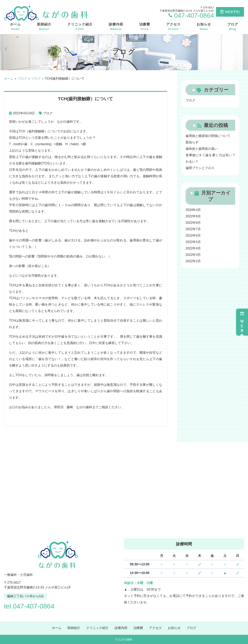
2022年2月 (193, 261)
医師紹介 (44, 27)
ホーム (15, 27)
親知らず (192, 142)
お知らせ (204, 27)
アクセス (173, 27)
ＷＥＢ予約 (242, 322)
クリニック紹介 (80, 27)
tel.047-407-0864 (30, 606)
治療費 (145, 27)
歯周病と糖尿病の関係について (208, 136)
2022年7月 (193, 229)
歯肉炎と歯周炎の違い (202, 149)
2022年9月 (193, 216)
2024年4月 (193, 210)
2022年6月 (193, 235)
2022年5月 (193, 242)
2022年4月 (193, 248)
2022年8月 (193, 223)
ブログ (233, 27)
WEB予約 (230, 12)
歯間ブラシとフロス (200, 168)
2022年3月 (193, 255)
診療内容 (116, 27)
